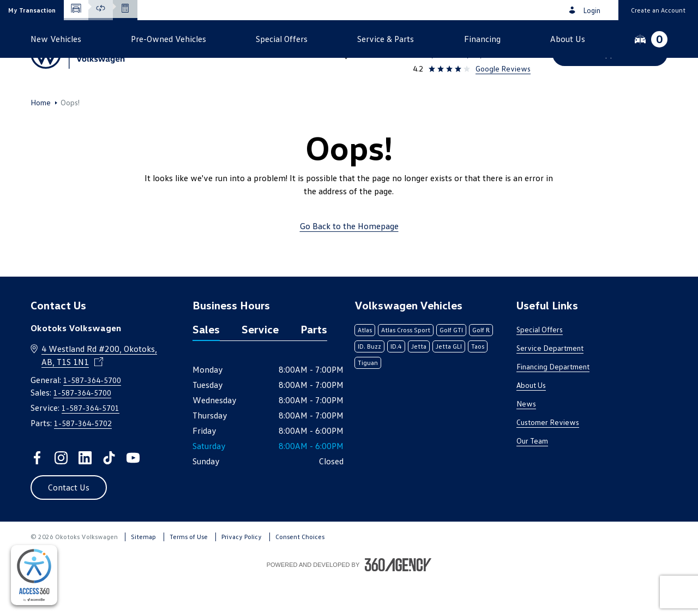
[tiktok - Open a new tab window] (109, 494)
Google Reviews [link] (503, 68)
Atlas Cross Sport (406, 366)
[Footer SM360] (398, 601)
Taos (478, 383)
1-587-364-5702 (83, 460)
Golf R (481, 366)
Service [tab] (260, 366)
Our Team (532, 477)
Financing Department (553, 403)
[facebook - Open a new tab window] (37, 494)
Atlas (365, 366)
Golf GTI (451, 366)
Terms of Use (189, 573)
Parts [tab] (314, 366)
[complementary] (34, 575)
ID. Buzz (369, 383)
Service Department (550, 384)
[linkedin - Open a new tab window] (85, 494)
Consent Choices (300, 573)
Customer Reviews (548, 459)
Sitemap (143, 573)
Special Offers (540, 366)
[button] (32, 10)
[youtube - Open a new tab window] (133, 494)
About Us (531, 421)
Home (41, 139)
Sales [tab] (206, 366)
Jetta (419, 383)
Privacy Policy (242, 573)
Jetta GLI (449, 383)
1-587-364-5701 (91, 444)
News (526, 440)
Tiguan (368, 399)
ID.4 (396, 383)
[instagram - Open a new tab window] (61, 494)
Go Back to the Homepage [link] (349, 262)
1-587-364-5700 (499, 39)
